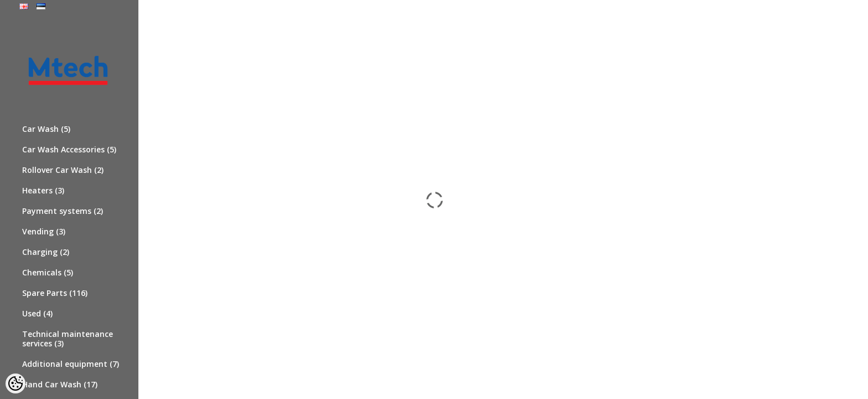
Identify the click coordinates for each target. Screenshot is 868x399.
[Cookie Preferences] (15, 383)
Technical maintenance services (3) (68, 339)
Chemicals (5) (48, 272)
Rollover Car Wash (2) (63, 170)
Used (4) (37, 313)
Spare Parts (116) (55, 293)
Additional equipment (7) (71, 364)
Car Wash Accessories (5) (69, 149)
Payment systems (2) (63, 211)
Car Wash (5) (46, 129)
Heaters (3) (43, 190)
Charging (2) (46, 252)
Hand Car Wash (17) (60, 384)
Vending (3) (44, 231)
